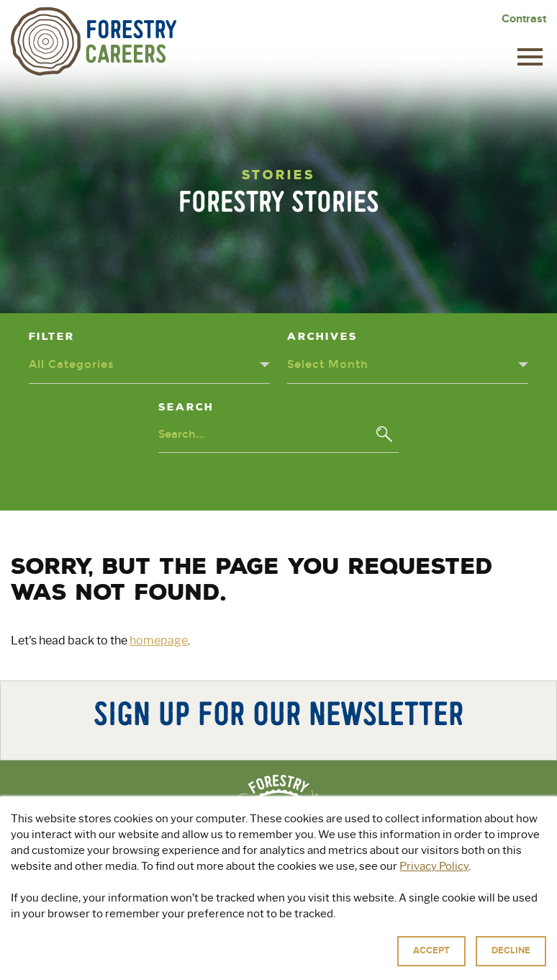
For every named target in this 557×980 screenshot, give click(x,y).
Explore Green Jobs (252, 918)
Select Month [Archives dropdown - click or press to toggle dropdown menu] (328, 364)
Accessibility (420, 965)
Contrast (524, 19)
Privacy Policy (290, 965)
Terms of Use (356, 965)
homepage (159, 640)
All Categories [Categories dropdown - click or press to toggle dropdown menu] (72, 364)
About (149, 918)
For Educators (382, 918)
